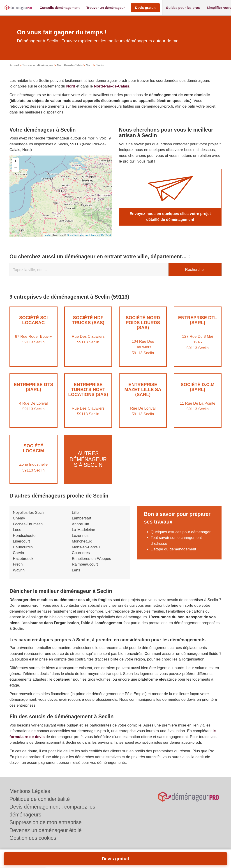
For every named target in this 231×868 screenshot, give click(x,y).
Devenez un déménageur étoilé (46, 830)
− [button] (16, 168)
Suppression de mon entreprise (46, 822)
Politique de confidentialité (40, 799)
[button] (60, 8)
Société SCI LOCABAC (33, 320)
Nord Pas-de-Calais (70, 65)
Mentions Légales (30, 791)
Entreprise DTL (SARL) (198, 320)
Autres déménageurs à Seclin (88, 459)
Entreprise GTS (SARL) (33, 387)
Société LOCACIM (33, 448)
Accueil (14, 65)
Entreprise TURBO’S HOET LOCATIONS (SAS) (88, 389)
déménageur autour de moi (71, 138)
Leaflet (47, 235)
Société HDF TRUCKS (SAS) (88, 320)
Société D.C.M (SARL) (198, 387)
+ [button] (16, 162)
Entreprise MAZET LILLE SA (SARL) (143, 389)
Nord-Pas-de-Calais (112, 86)
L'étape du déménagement (173, 549)
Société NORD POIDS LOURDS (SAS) (143, 323)
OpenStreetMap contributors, (83, 235)
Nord (89, 65)
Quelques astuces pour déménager (181, 532)
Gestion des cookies (33, 838)
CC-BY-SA (105, 235)
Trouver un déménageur (38, 65)
